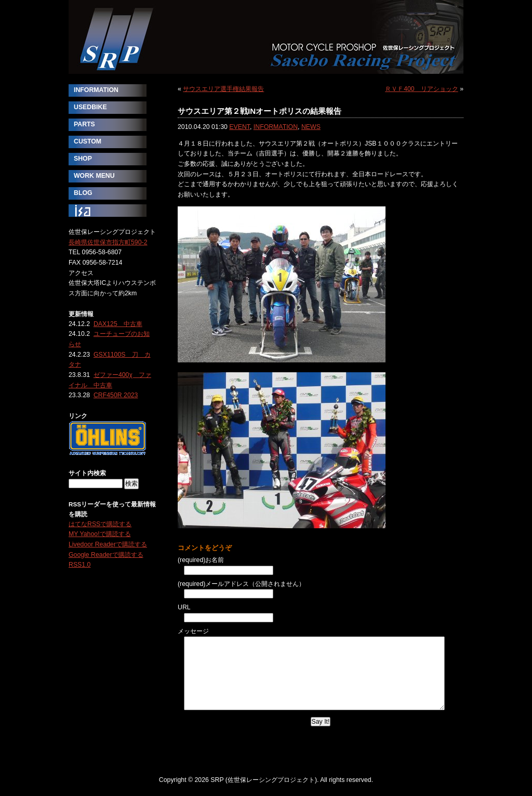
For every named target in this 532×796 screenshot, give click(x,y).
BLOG (83, 193)
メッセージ (193, 631)
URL (184, 607)
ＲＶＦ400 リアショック (422, 89)
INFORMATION (276, 127)
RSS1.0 (79, 565)
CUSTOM (88, 141)
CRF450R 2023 (116, 395)
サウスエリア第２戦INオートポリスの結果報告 (260, 111)
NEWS (311, 127)
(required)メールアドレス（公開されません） (241, 584)
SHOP (83, 159)
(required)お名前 (201, 560)
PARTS (84, 124)
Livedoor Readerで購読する (108, 544)
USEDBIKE (90, 107)
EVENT (240, 127)
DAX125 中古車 (118, 324)
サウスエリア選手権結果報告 (223, 89)
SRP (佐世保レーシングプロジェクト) (266, 37)
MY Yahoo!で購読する (100, 534)
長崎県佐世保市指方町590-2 (108, 242)
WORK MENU (94, 176)
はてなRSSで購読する (100, 524)
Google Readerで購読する (106, 555)
